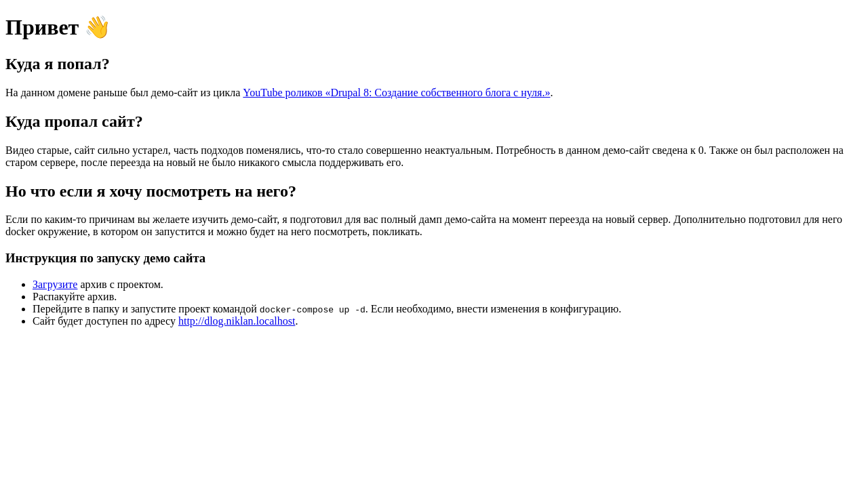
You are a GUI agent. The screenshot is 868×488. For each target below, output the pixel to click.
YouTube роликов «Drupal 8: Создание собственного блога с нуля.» (396, 93)
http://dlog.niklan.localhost (237, 321)
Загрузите (55, 284)
